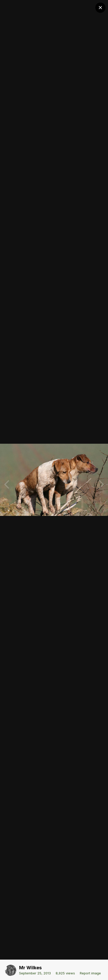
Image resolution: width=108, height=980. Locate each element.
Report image (90, 973)
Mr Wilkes (30, 968)
